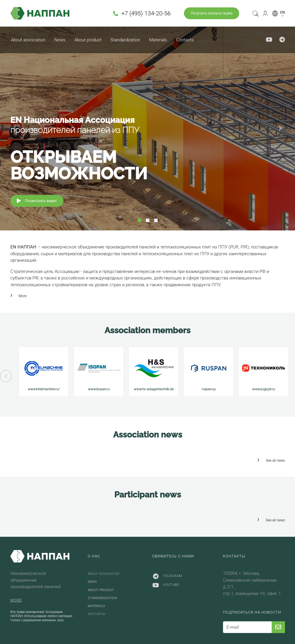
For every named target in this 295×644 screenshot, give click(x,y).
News (60, 40)
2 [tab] (148, 220)
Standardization (125, 40)
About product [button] (88, 40)
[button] (279, 13)
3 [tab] (156, 220)
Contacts (185, 40)
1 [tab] (139, 220)
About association (28, 40)
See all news (275, 461)
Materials (158, 40)
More (23, 296)
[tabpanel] (147, 129)
